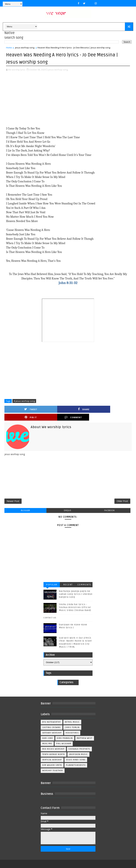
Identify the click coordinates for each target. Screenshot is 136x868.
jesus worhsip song (25, 48)
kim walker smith (52, 758)
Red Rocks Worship (53, 742)
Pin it (84, 409)
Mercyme (47, 737)
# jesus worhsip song (24, 401)
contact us (50, 611)
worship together (53, 764)
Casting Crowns (52, 721)
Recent (68, 578)
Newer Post (13, 494)
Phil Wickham (64, 737)
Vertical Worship (52, 753)
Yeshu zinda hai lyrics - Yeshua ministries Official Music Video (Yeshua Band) (75, 601)
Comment (116, 409)
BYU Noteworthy (52, 715)
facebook (109, 504)
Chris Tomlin (72, 721)
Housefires (72, 726)
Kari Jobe (48, 731)
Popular (52, 578)
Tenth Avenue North (54, 748)
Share (52, 409)
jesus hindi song (76, 753)
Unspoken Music (78, 748)
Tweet (20, 409)
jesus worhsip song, (58, 69)
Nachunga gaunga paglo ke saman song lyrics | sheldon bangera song (76, 587)
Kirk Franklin (65, 731)
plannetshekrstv (76, 758)
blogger (25, 504)
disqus (67, 504)
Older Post (122, 494)
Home (9, 48)
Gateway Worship (52, 726)
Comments (84, 578)
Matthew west (85, 731)
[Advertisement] (68, 99)
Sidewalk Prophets (79, 742)
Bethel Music (72, 715)
